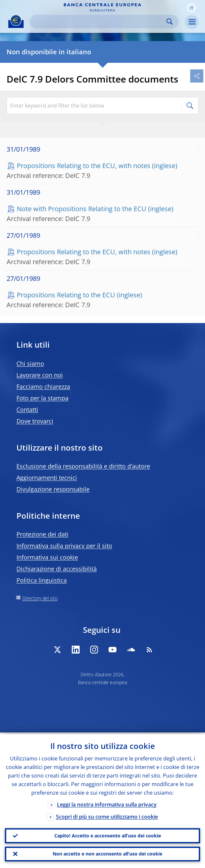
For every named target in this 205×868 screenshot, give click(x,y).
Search (170, 22)
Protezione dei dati (42, 534)
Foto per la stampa (42, 398)
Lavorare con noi (40, 375)
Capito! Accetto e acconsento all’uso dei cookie (108, 834)
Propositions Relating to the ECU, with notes (84, 166)
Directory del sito (40, 598)
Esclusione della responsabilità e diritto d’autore (83, 466)
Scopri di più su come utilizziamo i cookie (107, 815)
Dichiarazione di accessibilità (57, 569)
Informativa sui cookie (47, 557)
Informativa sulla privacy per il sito (64, 546)
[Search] (99, 22)
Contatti (27, 409)
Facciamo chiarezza (43, 386)
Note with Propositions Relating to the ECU (82, 209)
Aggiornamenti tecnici (47, 478)
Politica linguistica (42, 580)
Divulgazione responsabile (53, 489)
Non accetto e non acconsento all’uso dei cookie (107, 853)
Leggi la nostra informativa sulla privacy (107, 803)
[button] (192, 8)
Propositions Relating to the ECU (66, 295)
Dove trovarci (35, 421)
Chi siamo (30, 363)
